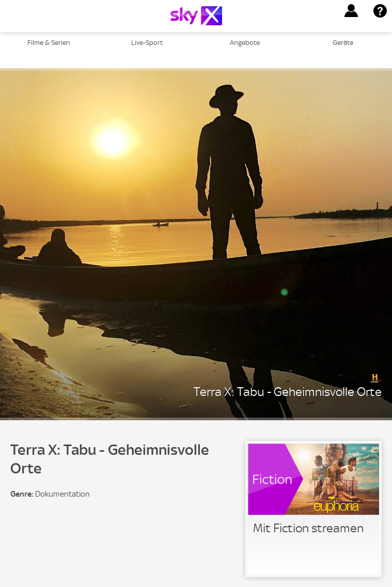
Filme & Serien (49, 43)
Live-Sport (147, 43)
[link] (313, 509)
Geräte (343, 43)
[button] (351, 11)
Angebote (245, 43)
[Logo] (196, 16)
